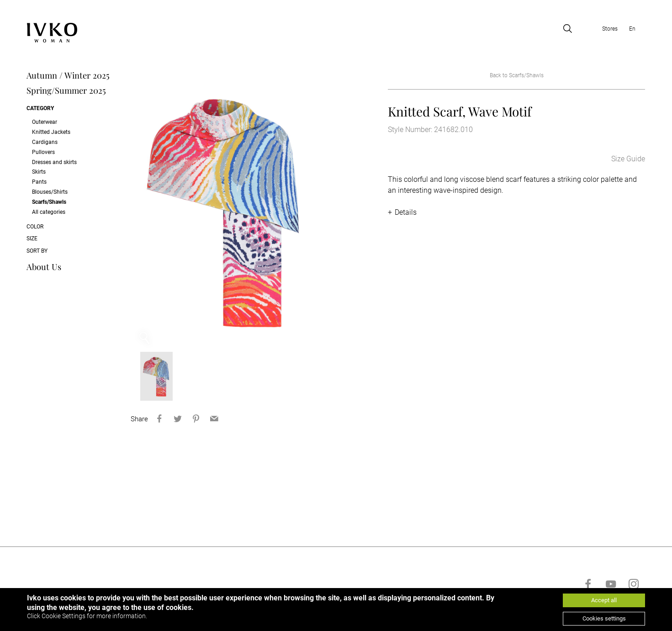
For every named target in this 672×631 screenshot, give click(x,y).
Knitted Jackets (51, 132)
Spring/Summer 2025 (66, 91)
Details (406, 213)
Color (35, 227)
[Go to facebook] (588, 587)
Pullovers (43, 152)
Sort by (37, 251)
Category (40, 108)
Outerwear (45, 122)
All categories (49, 212)
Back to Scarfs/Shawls (517, 75)
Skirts (39, 172)
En (632, 29)
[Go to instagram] (634, 587)
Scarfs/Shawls (49, 202)
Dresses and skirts (54, 162)
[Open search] (568, 29)
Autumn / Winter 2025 (68, 76)
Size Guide (628, 159)
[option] (225, 210)
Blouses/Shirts (50, 192)
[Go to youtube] (611, 587)
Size (32, 239)
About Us (44, 267)
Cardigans (45, 142)
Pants (39, 182)
